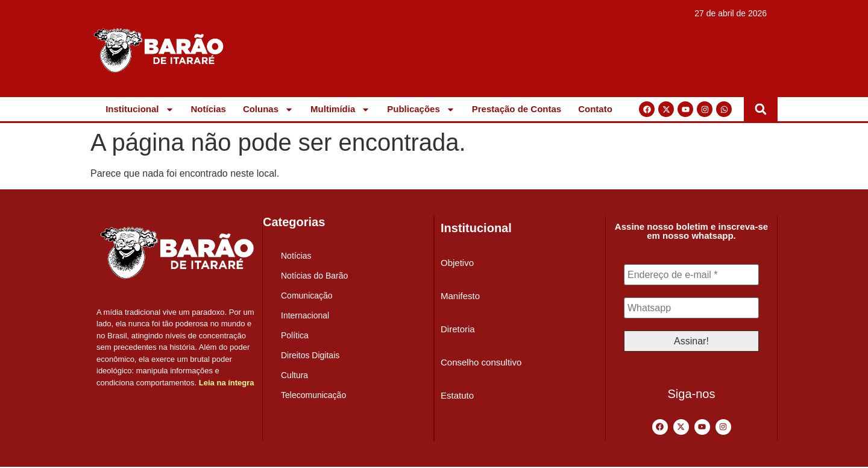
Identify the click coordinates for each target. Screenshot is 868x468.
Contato (595, 109)
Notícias (209, 109)
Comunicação (307, 296)
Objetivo (457, 263)
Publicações (421, 109)
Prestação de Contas (517, 109)
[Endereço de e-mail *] (691, 275)
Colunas (268, 109)
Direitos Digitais (310, 355)
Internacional (305, 315)
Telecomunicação (313, 395)
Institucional (140, 109)
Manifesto (460, 296)
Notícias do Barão (314, 276)
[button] (761, 109)
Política (295, 335)
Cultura (294, 375)
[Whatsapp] (691, 309)
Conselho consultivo (481, 362)
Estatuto (457, 395)
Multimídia (340, 109)
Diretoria (458, 329)
